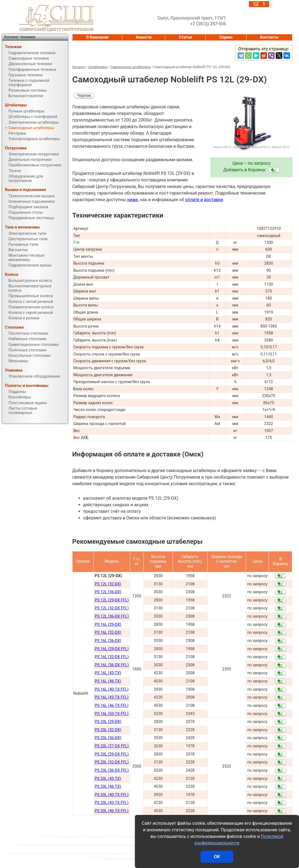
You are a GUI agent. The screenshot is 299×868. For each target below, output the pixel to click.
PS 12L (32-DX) (108, 584)
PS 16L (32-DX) (108, 633)
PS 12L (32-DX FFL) (112, 608)
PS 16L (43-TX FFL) (112, 697)
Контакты (269, 37)
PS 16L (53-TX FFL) (112, 714)
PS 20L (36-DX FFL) (112, 770)
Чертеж (84, 96)
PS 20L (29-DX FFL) (112, 754)
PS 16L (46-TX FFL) (112, 706)
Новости (144, 37)
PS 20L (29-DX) (108, 722)
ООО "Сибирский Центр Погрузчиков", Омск (133, 859)
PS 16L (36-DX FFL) (112, 665)
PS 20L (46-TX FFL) (112, 811)
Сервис (226, 37)
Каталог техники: (20, 37)
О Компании (97, 37)
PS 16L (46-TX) (108, 681)
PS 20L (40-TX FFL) (112, 795)
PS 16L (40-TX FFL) (112, 689)
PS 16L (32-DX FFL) (112, 657)
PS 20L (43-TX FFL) (112, 803)
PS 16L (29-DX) (108, 625)
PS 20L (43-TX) (108, 779)
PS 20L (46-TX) (108, 787)
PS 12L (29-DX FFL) (112, 600)
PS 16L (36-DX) (108, 641)
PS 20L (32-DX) (108, 730)
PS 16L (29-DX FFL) (112, 649)
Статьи (185, 37)
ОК (217, 857)
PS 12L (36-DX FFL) (112, 616)
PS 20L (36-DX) (108, 738)
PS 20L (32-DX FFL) (112, 762)
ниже (133, 200)
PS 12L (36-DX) (108, 592)
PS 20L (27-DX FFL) (112, 746)
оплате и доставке (204, 200)
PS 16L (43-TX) (108, 673)
